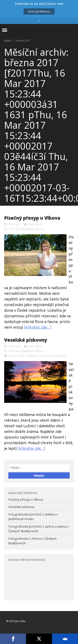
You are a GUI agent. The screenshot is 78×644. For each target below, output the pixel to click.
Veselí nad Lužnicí (23, 356)
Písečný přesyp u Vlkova (32, 218)
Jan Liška (35, 224)
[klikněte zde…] (38, 327)
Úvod (7, 41)
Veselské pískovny (26, 340)
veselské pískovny (53, 356)
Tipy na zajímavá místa (26, 229)
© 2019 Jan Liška (16, 621)
